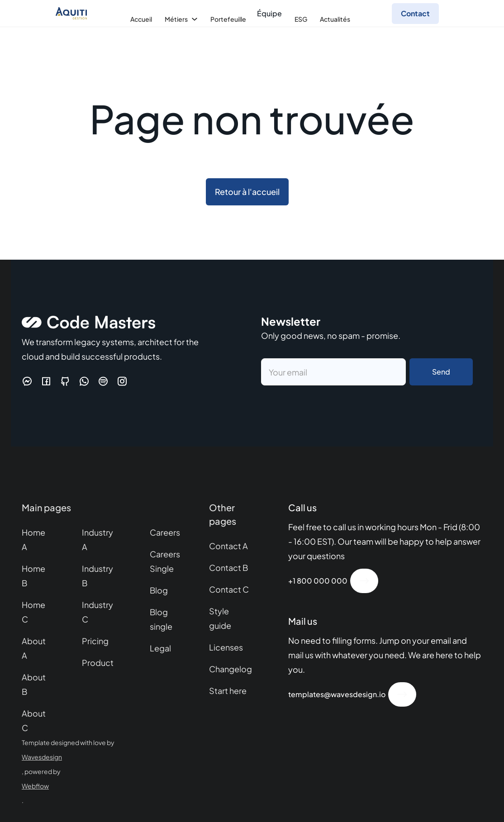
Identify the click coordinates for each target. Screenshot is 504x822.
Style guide (220, 618)
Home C (33, 612)
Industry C (97, 612)
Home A (33, 539)
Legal (160, 648)
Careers (165, 532)
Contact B (228, 568)
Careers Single (165, 561)
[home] (71, 13)
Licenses (226, 647)
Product (98, 663)
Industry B (97, 576)
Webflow (35, 786)
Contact (415, 13)
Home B (33, 576)
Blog (159, 590)
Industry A (97, 539)
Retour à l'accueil (247, 192)
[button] (140, 19)
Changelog (231, 669)
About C (34, 720)
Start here (228, 691)
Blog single (161, 619)
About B (34, 684)
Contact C (229, 589)
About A (34, 648)
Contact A (228, 546)
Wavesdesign (42, 757)
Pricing (95, 641)
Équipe (269, 13)
